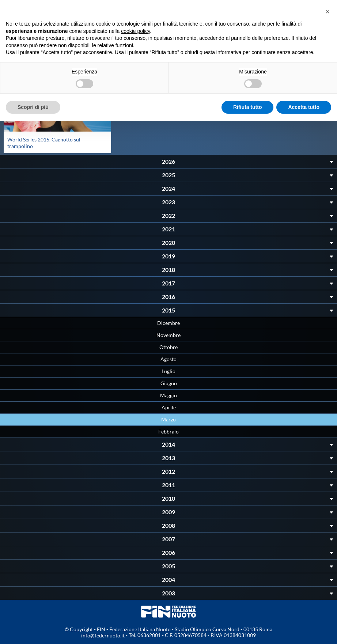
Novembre (168, 335)
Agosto (168, 359)
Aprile (169, 407)
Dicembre (168, 323)
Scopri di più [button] (33, 107)
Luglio (168, 371)
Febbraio (168, 431)
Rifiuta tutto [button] (248, 107)
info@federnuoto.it (103, 635)
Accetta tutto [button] (304, 107)
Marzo (168, 419)
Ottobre (168, 347)
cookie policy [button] (135, 31)
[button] (327, 12)
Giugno (169, 383)
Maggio (168, 395)
